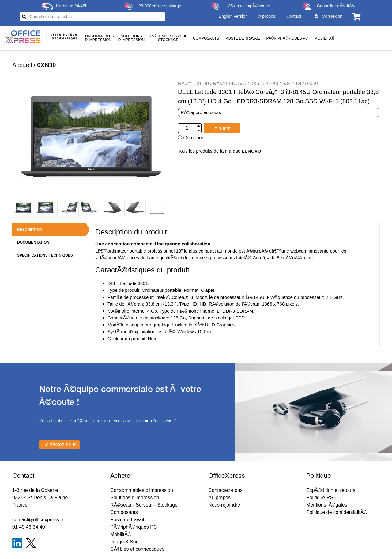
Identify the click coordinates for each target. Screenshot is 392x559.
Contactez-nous (225, 490)
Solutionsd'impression (131, 38)
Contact (294, 16)
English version (233, 16)
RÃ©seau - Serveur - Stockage (144, 505)
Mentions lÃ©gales (327, 505)
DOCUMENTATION (33, 242)
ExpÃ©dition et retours (331, 490)
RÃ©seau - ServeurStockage (168, 38)
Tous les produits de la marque (220, 151)
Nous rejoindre (224, 505)
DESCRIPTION (30, 230)
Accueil (22, 65)
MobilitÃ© (324, 38)
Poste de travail (243, 38)
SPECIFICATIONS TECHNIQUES (45, 255)
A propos (267, 16)
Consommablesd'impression (98, 38)
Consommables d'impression (142, 490)
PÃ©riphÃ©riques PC (287, 38)
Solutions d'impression (135, 498)
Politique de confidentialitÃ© (337, 512)
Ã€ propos (219, 498)
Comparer (192, 138)
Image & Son (124, 542)
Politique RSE (321, 498)
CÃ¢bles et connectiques (137, 549)
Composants (206, 38)
